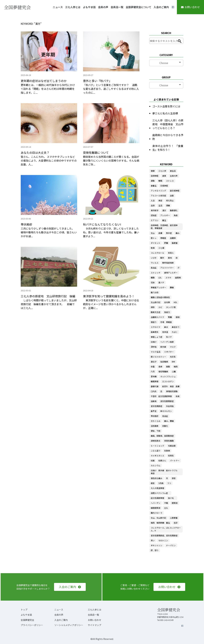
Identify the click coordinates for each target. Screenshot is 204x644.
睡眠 (160, 181)
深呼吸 (154, 347)
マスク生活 (156, 352)
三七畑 (161, 248)
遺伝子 (154, 362)
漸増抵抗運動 (172, 391)
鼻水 (166, 327)
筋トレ (154, 238)
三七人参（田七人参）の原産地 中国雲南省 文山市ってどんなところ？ (168, 124)
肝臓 (166, 243)
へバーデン (156, 503)
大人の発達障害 (157, 488)
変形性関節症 (157, 406)
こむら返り (156, 451)
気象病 (167, 451)
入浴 (153, 200)
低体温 (165, 332)
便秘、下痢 (156, 431)
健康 (153, 171)
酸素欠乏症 (156, 312)
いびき (154, 258)
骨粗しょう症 (157, 337)
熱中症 (169, 233)
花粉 (153, 282)
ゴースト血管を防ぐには (166, 106)
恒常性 (171, 456)
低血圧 (165, 416)
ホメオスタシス (157, 456)
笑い (153, 540)
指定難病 (164, 362)
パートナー (175, 460)
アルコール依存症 (158, 195)
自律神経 (155, 176)
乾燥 (153, 248)
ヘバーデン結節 (167, 342)
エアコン (155, 220)
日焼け (154, 342)
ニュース (58, 7)
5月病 (161, 483)
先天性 (173, 357)
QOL (166, 508)
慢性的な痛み (157, 478)
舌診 (176, 523)
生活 (160, 205)
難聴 (153, 277)
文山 (153, 233)
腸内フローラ (157, 513)
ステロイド (156, 327)
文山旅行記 (156, 302)
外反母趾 (170, 406)
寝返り (154, 322)
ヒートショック (157, 446)
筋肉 (170, 258)
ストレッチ (156, 273)
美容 (160, 200)
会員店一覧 (117, 7)
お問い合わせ (192, 7)
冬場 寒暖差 (166, 322)
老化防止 (170, 200)
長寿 (160, 367)
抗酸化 (165, 426)
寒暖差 (163, 238)
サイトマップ (95, 625)
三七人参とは (73, 7)
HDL (175, 302)
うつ (169, 483)
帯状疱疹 (155, 416)
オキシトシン (157, 545)
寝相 (178, 317)
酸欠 (162, 258)
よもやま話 (89, 7)
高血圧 (154, 268)
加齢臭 (154, 401)
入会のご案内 (161, 7)
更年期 (154, 376)
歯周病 (178, 277)
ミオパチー (169, 352)
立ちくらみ (156, 421)
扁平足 (154, 411)
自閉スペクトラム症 (160, 493)
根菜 (153, 483)
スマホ (168, 277)
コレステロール (157, 253)
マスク (173, 347)
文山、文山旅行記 (158, 518)
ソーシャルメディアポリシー (69, 625)
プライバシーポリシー (32, 625)
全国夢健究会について (138, 7)
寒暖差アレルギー (158, 287)
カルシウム (156, 465)
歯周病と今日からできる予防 (168, 137)
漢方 (164, 210)
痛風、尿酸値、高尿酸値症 (162, 436)
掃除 (153, 307)
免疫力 (167, 312)
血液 (153, 205)
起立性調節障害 (157, 498)
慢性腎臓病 (163, 371)
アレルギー (165, 215)
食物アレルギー (171, 273)
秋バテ (169, 337)
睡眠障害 (155, 381)
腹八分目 (155, 292)
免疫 (176, 215)
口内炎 (154, 391)
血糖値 (173, 238)
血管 (172, 195)
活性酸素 (155, 426)
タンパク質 (171, 307)
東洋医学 (155, 210)
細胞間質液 (156, 508)
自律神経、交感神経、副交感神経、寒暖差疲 (164, 227)
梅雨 (176, 367)
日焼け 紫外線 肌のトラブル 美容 (165, 472)
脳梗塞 (175, 243)
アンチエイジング (158, 191)
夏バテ (161, 282)
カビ (160, 307)
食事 (164, 176)
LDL (160, 277)
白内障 (167, 302)
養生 (164, 220)
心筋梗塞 (174, 518)
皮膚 (160, 233)
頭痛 (168, 205)
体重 (153, 367)
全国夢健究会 (27, 620)
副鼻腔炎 (155, 332)
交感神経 (164, 186)
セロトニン (163, 540)
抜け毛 (172, 498)
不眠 (166, 503)
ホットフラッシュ (168, 376)
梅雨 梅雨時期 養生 (160, 523)
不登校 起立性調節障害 (161, 396)
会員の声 (103, 7)
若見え (171, 253)
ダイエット (156, 243)
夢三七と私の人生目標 (165, 113)
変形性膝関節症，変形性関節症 (164, 535)
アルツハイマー (167, 268)
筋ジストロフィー (158, 357)
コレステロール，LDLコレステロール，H (166, 529)
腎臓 (170, 317)
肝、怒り (155, 550)
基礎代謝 (155, 386)
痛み (178, 233)
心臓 (174, 371)
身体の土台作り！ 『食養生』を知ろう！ (168, 148)
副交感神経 (175, 191)
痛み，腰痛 (169, 421)
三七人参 (162, 171)
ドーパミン (171, 545)
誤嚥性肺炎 (156, 441)
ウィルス (155, 263)
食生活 (173, 171)
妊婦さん (162, 460)
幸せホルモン (166, 411)
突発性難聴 (169, 441)
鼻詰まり (176, 327)
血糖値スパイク (157, 317)
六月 (153, 371)
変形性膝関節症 (167, 401)
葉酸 (168, 367)
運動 (153, 181)
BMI (173, 362)
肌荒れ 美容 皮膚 (171, 386)
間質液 (175, 503)
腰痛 (172, 287)
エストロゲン (168, 381)
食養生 (154, 186)
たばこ (175, 332)
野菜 (174, 478)
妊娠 (153, 460)
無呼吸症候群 (168, 263)
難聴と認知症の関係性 (160, 297)
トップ (24, 610)
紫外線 (163, 347)
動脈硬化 (174, 210)
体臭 (178, 396)
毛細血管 (172, 446)
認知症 (154, 215)
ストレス (170, 181)
